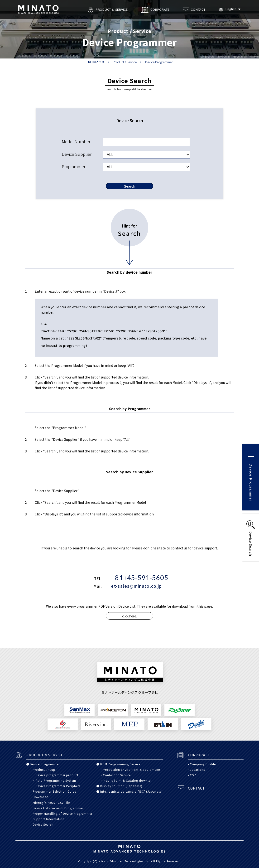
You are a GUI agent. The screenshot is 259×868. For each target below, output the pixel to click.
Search (129, 186)
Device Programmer (159, 62)
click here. (129, 616)
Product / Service (125, 62)
